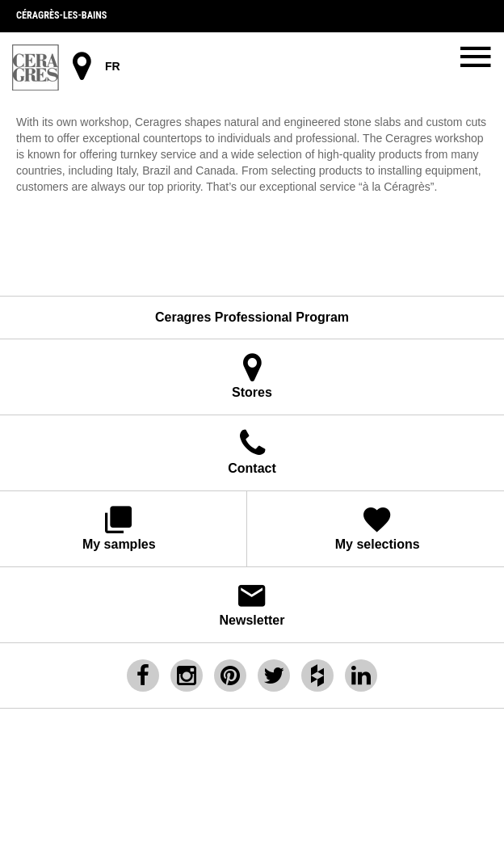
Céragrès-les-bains (61, 15)
